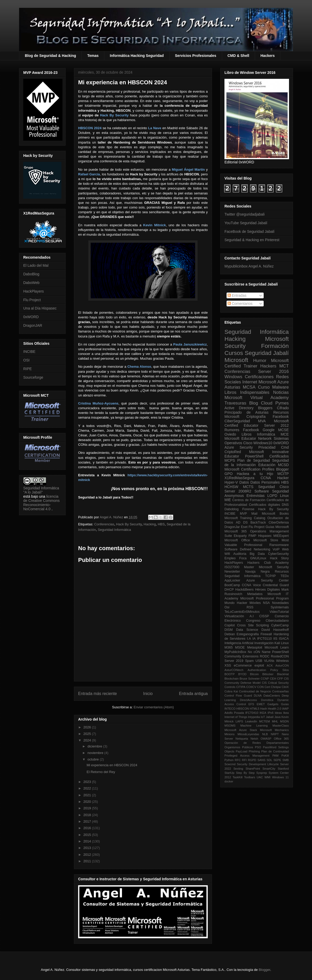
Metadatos (255, 594)
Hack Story (279, 558)
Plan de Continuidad (275, 751)
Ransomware (279, 545)
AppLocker (232, 580)
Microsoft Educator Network (248, 438)
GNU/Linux (258, 558)
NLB (265, 734)
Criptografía (256, 417)
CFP (280, 679)
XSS (228, 666)
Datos (244, 482)
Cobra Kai (231, 691)
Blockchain (232, 679)
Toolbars (250, 777)
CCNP (265, 679)
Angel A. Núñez (112, 517)
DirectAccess (248, 700)
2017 (88, 821)
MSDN (284, 721)
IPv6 (270, 713)
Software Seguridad (272, 491)
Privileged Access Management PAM (252, 756)
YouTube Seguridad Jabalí (246, 223)
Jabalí (270, 717)
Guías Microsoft (277, 527)
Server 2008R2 (238, 491)
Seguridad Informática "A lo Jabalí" (41, 490)
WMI (267, 777)
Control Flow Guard (238, 696)
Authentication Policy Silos (268, 670)
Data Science (247, 630)
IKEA (263, 713)
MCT (284, 366)
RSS (250, 607)
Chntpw (276, 687)
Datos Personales (265, 482)
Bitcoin (255, 674)
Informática (266, 434)
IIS (275, 639)
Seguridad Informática (114, 530)
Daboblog (232, 509)
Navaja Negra (257, 572)
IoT (263, 717)
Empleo (230, 558)
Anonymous (234, 496)
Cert (267, 687)
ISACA (284, 639)
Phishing (254, 751)
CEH (273, 679)
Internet (250, 382)
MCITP (283, 474)
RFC (238, 760)
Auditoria (240, 554)
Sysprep (262, 773)
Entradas (237, 295)
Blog (254, 403)
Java (278, 717)
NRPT (275, 734)
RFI (244, 760)
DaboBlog (31, 274)
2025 (88, 734)
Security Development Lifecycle (258, 764)
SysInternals (280, 607)
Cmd (285, 447)
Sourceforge (33, 377)
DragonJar (232, 527)
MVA (262, 421)
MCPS (230, 460)
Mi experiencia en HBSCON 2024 (112, 765)
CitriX (285, 687)
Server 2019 (234, 661)
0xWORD (31, 317)
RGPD (252, 760)
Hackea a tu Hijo (255, 474)
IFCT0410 (252, 713)
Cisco (248, 443)
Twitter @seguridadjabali (245, 214)
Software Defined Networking (247, 549)
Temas (93, 56)
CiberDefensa (279, 522)
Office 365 (281, 739)
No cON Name (259, 652)
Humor (260, 361)
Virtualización (234, 616)
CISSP (264, 616)
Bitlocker (268, 674)
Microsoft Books (275, 514)
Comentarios (240, 304)
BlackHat (283, 674)
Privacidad (267, 447)
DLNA (258, 696)
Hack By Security (129, 524)
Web (285, 549)
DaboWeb (31, 283)
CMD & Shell (238, 56)
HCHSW (231, 487)
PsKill (285, 756)
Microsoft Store (266, 540)
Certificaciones (259, 377)
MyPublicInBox (235, 652)
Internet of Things (236, 717)
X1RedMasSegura (239, 478)
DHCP (229, 590)
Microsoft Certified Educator (257, 423)
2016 (88, 828)
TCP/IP (271, 576)
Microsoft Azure (274, 382)
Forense (248, 509)
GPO (229, 474)
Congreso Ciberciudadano (267, 621)
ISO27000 (232, 567)
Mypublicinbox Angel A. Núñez (249, 266)
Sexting (238, 769)
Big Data (257, 554)
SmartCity (269, 769)
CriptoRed (233, 452)
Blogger (282, 469)
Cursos (234, 353)
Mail (254, 514)
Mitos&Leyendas (248, 734)
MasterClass (281, 726)
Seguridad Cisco (273, 487)
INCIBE (29, 352)
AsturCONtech (234, 670)
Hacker (283, 478)
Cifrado (283, 408)
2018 (88, 815)
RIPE (28, 369)
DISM (229, 630)
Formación (275, 346)
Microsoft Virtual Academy (257, 398)
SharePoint (253, 769)
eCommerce (243, 666)
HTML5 (255, 709)
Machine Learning (254, 726)
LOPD (272, 496)
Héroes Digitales (267, 590)
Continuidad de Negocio (255, 691)
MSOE (240, 648)
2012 (88, 855)
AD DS (242, 522)
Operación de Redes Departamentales (257, 743)
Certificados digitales (264, 505)
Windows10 (263, 443)
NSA (267, 603)
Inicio (148, 694)
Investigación (264, 643)
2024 (88, 740)
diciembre (95, 746)
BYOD (242, 674)
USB (259, 661)
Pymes (282, 403)
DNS (285, 505)
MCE (285, 434)
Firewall (266, 634)
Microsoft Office (237, 540)
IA (254, 639)
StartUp (229, 773)
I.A (249, 639)
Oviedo (230, 434)
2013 (88, 848)
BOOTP (230, 674)
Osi (227, 607)
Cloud (267, 403)
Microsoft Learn (277, 648)
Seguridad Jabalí (267, 353)
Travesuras (235, 403)
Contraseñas (281, 691)
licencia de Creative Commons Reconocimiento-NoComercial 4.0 (41, 503)
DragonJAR (33, 325)
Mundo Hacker (236, 603)
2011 (88, 861)
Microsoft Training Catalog (245, 518)
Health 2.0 (275, 709)
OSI (26, 360)
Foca (243, 558)
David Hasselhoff (275, 630)
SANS (261, 760)
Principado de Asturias (246, 412)
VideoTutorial (279, 612)
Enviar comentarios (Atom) (154, 707)
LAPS (239, 721)
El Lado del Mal (36, 265)
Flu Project (32, 300)
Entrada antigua (193, 694)
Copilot (230, 625)
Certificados (279, 456)
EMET (261, 704)
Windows (233, 377)
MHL (275, 721)
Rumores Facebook (242, 430)
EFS (251, 704)
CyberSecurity (278, 554)
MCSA (249, 387)
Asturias (232, 387)
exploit (259, 666)
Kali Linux (282, 643)
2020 (88, 802)
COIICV (251, 687)
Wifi (227, 554)
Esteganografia (248, 634)
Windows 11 (280, 777)
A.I (252, 616)
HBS (161, 524)
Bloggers (265, 408)
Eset (244, 527)
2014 (88, 841)
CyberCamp (280, 625)
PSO (258, 747)
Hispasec (265, 536)
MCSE (284, 430)
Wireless (282, 661)
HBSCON (243, 709)
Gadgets (273, 704)
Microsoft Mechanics (274, 730)
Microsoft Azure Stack (241, 730)
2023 (88, 782)
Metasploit (255, 648)
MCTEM (265, 721)
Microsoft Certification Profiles (249, 469)
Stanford (283, 769)
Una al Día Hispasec (40, 308)
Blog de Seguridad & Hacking (50, 56)
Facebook (281, 417)
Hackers (268, 56)
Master (249, 567)
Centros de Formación (249, 500)
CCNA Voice (252, 585)
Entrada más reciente (97, 694)
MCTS (248, 487)
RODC (265, 656)
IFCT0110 (264, 639)
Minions (230, 734)
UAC (260, 777)
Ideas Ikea (282, 713)
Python (229, 760)
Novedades (280, 603)
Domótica (267, 700)
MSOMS (230, 726)
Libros (246, 434)
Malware (281, 387)
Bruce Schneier (250, 679)
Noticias (281, 392)
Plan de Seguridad (254, 460)
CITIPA (241, 687)
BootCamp (232, 585)
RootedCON (280, 656)
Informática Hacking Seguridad (137, 56)
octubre (94, 759)
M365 (229, 648)
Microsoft (236, 360)
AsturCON (282, 666)
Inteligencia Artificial (239, 643)
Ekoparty (240, 536)
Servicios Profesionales (196, 56)
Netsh (254, 739)
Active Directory (239, 408)
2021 (88, 795)
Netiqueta (242, 739)
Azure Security (239, 447)
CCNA (266, 478)
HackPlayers (34, 291)
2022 (88, 788)
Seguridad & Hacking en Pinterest (252, 240)
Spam (249, 661)
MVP (243, 514)
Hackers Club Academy (268, 563)
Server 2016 (273, 372)
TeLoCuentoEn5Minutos (242, 612)
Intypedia (254, 717)
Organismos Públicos (239, 747)
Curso (264, 387)
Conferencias (104, 524)
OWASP (266, 739)
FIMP (252, 536)
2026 (88, 727)
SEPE (277, 760)
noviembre (96, 753)
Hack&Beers (245, 590)
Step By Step (245, 773)
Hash (264, 709)
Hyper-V (231, 482)
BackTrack (258, 522)
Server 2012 (276, 425)
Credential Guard (276, 585)
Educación (267, 465)
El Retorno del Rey (101, 772)
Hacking (150, 524)
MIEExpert (281, 536)
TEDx (285, 576)
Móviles (255, 603)
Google (268, 430)
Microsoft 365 (236, 531)
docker (229, 781)
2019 (88, 808)
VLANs (269, 661)
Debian (230, 634)
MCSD (283, 465)
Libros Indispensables (247, 392)
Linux (284, 496)
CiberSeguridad (237, 421)
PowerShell (254, 456)
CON (260, 687)
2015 (88, 835)
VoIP (276, 549)
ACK (270, 666)
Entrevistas (255, 496)
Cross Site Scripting (253, 625)
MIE (228, 500)
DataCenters (272, 696)
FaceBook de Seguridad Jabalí (249, 231)
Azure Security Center (267, 580)
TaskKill (238, 777)
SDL (269, 760)
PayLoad (241, 751)
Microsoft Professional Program (265, 598)
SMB (286, 760)
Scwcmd (230, 764)
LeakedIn (251, 721)
